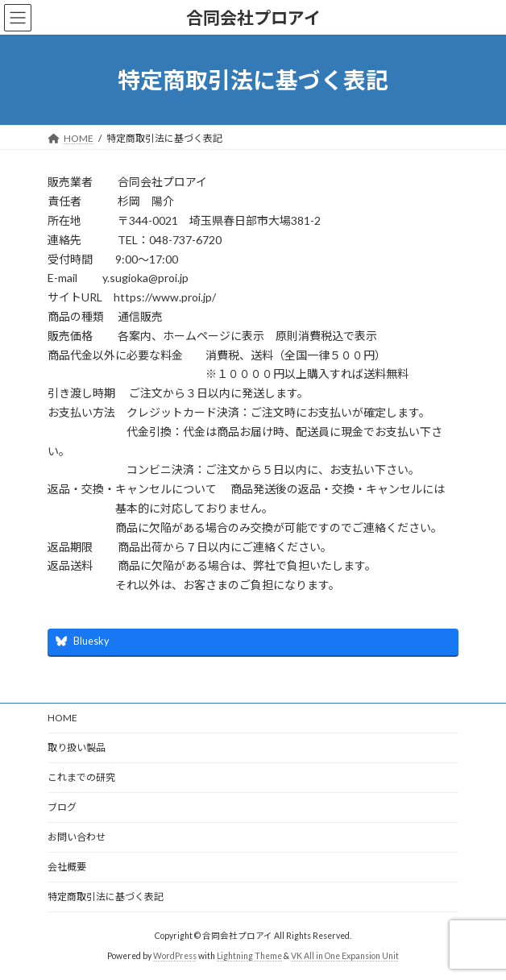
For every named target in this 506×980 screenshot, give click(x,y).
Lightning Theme (249, 955)
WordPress (175, 955)
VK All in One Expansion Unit (345, 955)
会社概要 (67, 867)
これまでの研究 (81, 777)
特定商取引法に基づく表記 (106, 897)
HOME (62, 718)
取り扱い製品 (77, 747)
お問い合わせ (77, 837)
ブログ (62, 807)
